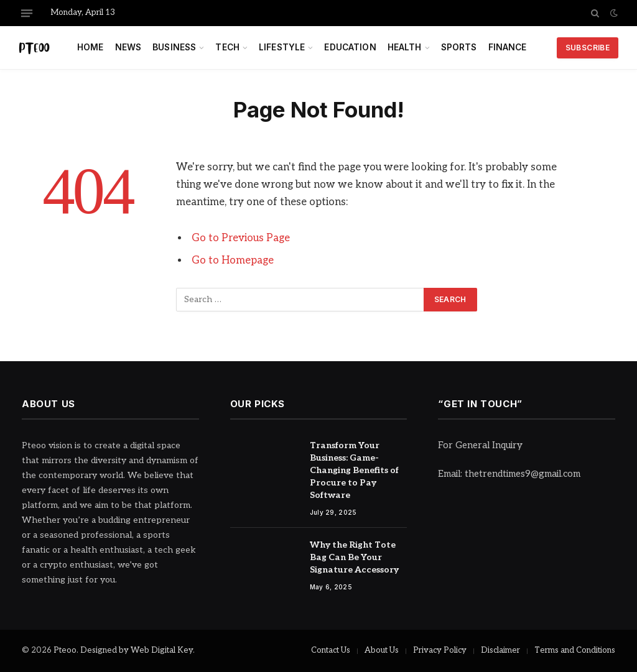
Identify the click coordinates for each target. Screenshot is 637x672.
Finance (508, 47)
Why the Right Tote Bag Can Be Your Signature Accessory (354, 557)
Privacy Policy (440, 650)
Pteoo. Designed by (92, 650)
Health (405, 47)
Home (91, 47)
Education (350, 47)
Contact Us (331, 650)
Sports (459, 47)
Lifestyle (282, 47)
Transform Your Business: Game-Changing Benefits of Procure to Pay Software (354, 470)
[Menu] (27, 13)
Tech (227, 47)
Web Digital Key (162, 650)
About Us (382, 650)
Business (174, 47)
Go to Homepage (233, 260)
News (128, 47)
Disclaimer (500, 650)
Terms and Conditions (575, 650)
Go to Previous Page (241, 238)
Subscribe (588, 48)
